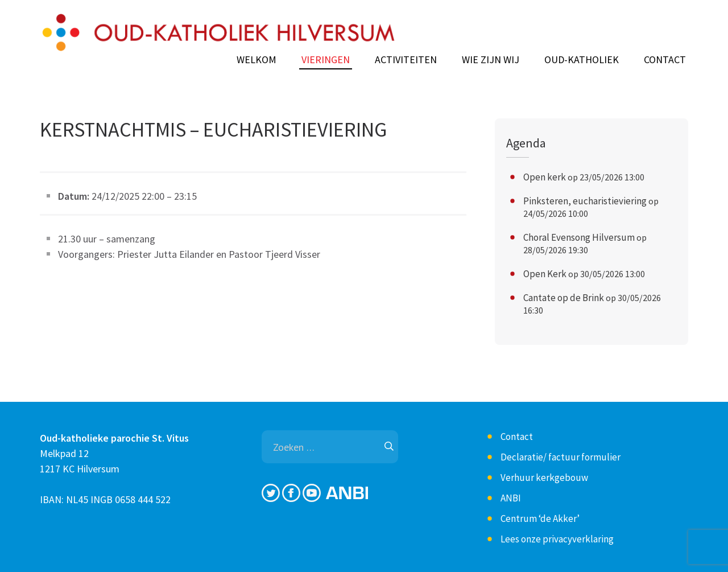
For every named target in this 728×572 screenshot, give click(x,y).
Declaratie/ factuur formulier (561, 457)
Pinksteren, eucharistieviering (585, 201)
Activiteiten (406, 60)
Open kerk (545, 177)
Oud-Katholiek (582, 60)
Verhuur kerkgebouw (544, 478)
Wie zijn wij (491, 60)
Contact (665, 60)
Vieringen (326, 60)
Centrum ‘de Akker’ (540, 518)
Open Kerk (545, 274)
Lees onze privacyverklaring (557, 539)
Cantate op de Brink (564, 298)
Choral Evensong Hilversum (579, 237)
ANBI (511, 498)
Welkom (257, 60)
